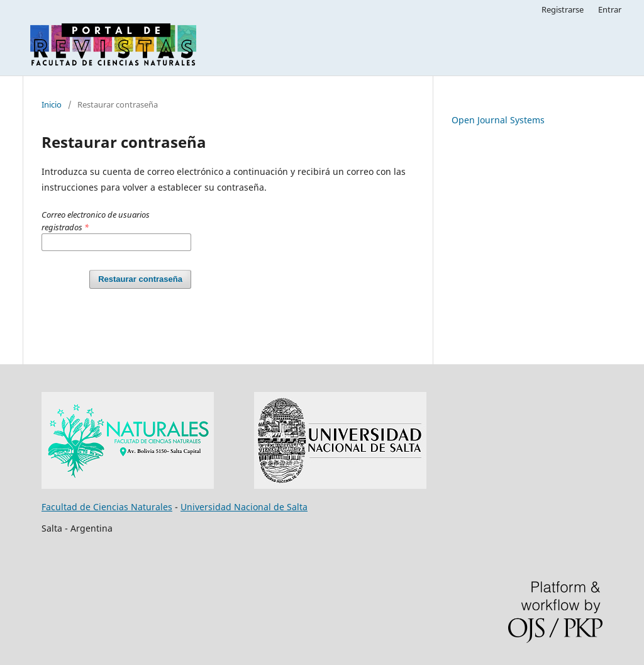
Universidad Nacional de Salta (244, 507)
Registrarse (563, 9)
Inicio (52, 104)
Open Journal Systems (498, 120)
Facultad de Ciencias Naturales (107, 507)
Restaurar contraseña (140, 279)
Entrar (610, 9)
